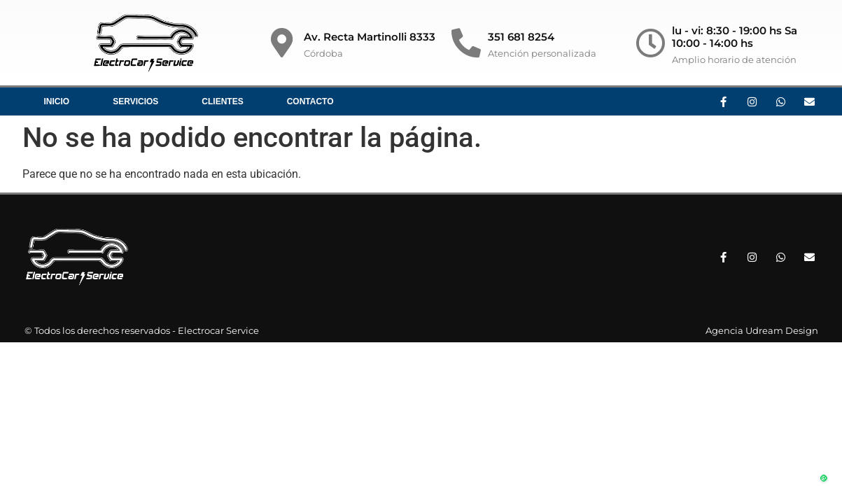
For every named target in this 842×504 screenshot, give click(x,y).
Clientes (222, 101)
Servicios (135, 101)
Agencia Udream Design (762, 330)
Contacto (310, 101)
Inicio (57, 101)
